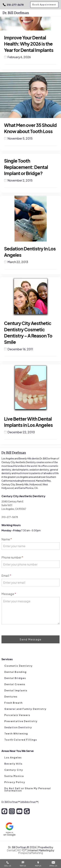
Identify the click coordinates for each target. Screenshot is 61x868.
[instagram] (12, 811)
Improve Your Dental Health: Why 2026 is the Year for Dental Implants (29, 44)
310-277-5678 (13, 5)
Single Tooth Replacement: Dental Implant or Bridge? (26, 167)
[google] (27, 811)
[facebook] (4, 811)
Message (9, 594)
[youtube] (19, 811)
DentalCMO (17, 850)
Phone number (12, 557)
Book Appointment (44, 5)
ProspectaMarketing (30, 853)
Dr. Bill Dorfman (16, 13)
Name (7, 539)
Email (6, 576)
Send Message (30, 639)
